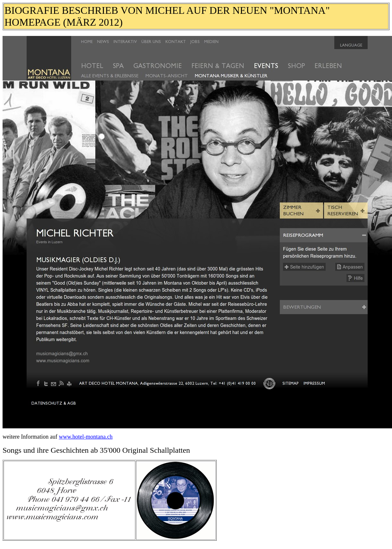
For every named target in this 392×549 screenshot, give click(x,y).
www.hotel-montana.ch (86, 437)
